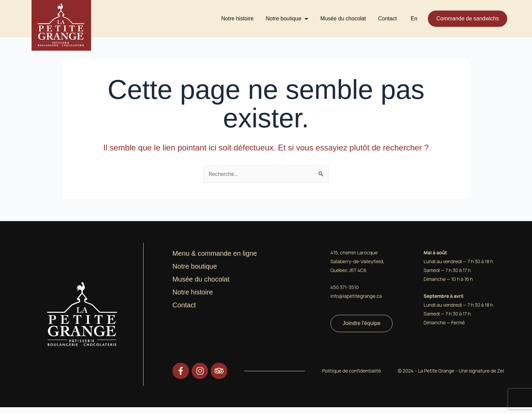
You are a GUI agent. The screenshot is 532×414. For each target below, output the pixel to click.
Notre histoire (237, 19)
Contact (387, 19)
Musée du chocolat (343, 19)
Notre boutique (287, 19)
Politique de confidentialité (351, 370)
